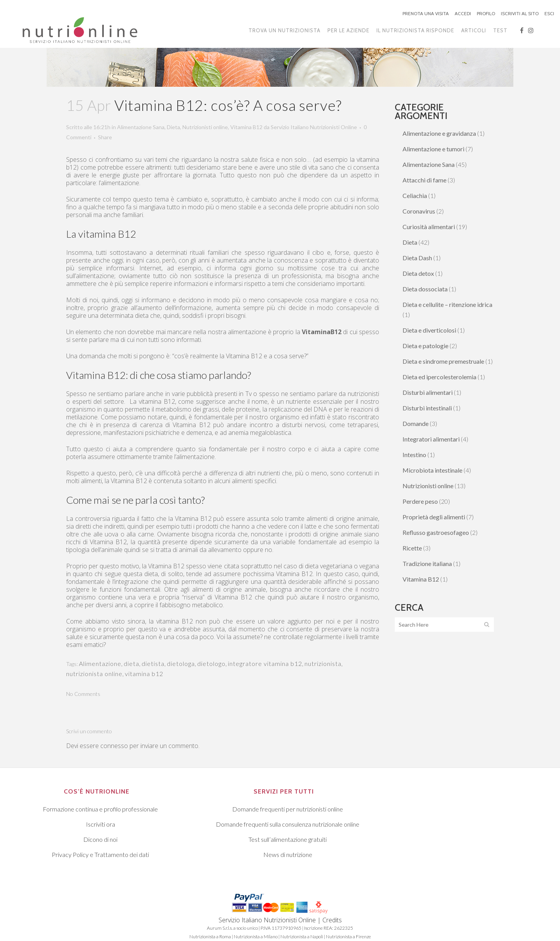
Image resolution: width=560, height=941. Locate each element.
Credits (332, 920)
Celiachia (415, 195)
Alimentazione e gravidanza (439, 133)
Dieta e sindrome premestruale (443, 361)
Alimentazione (100, 663)
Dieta (173, 127)
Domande (416, 423)
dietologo (211, 663)
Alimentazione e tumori (433, 149)
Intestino (414, 455)
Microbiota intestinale (432, 470)
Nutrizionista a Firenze (348, 937)
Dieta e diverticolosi (429, 330)
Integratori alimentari (431, 439)
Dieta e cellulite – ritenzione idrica (447, 304)
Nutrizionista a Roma (210, 937)
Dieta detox (418, 273)
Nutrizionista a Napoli (302, 937)
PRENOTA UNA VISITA (426, 13)
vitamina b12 (144, 674)
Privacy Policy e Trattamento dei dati (100, 854)
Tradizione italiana (427, 563)
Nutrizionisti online (205, 127)
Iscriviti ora (101, 824)
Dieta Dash (417, 258)
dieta (131, 663)
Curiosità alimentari (429, 227)
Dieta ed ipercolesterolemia (439, 377)
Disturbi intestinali (427, 408)
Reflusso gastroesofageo (436, 532)
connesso (114, 746)
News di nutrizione (288, 854)
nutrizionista (323, 663)
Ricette (412, 548)
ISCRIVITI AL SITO (520, 13)
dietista (153, 663)
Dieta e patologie (425, 346)
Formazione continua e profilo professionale (100, 809)
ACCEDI (463, 13)
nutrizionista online (94, 674)
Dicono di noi (100, 839)
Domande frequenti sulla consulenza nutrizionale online (288, 824)
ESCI (549, 13)
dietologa (181, 663)
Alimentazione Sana (141, 127)
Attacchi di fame (424, 180)
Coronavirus (419, 211)
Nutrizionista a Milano (256, 937)
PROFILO (486, 13)
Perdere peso (420, 501)
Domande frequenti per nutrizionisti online (288, 809)
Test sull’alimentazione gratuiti (288, 839)
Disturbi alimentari (428, 392)
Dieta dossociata (425, 289)
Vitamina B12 (246, 127)
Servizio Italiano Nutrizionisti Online (314, 127)
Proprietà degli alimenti (434, 517)
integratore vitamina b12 (265, 663)
